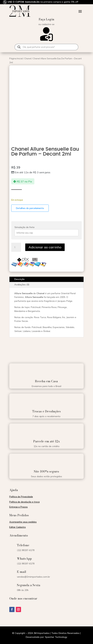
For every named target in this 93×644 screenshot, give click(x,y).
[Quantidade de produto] (16, 247)
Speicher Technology (56, 637)
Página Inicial (16, 58)
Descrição (19, 279)
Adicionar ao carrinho (45, 247)
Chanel (28, 58)
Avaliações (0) (22, 285)
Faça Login (46, 19)
